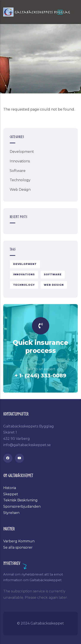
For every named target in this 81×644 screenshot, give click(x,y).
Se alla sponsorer (18, 547)
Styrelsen (11, 513)
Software (18, 171)
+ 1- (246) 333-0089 (40, 376)
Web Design (20, 190)
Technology (20, 180)
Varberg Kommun (19, 541)
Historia (10, 488)
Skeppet (11, 494)
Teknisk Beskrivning (20, 500)
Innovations (20, 161)
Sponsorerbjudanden (22, 506)
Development (22, 152)
